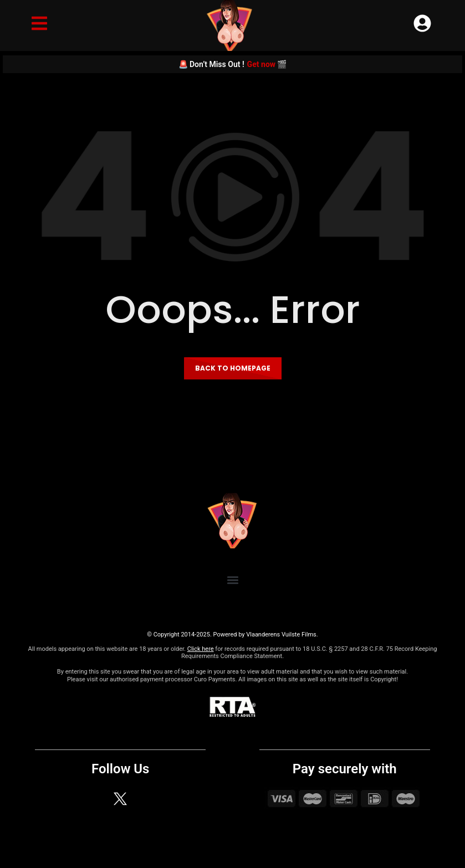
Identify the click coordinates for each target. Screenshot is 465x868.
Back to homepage (233, 368)
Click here (201, 649)
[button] (232, 580)
